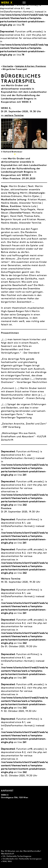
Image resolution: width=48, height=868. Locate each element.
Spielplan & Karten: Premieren (31, 66)
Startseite (8, 66)
